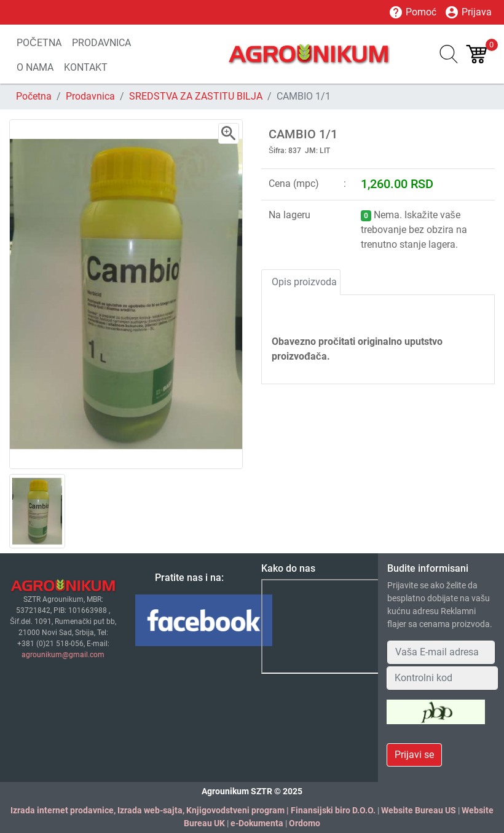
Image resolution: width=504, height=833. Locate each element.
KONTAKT (86, 67)
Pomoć (412, 12)
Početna (34, 96)
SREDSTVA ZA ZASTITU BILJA (196, 96)
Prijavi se (414, 755)
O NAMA (35, 67)
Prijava (468, 12)
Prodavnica (90, 96)
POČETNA (39, 43)
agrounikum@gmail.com (63, 655)
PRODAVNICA (101, 43)
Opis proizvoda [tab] (304, 282)
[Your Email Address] (441, 652)
